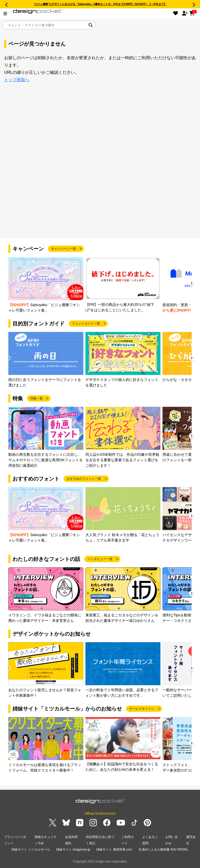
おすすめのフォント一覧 (84, 479)
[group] (46, 285)
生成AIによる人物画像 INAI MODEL (164, 849)
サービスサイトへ (142, 709)
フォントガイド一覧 (86, 324)
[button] (192, 284)
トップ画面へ (17, 80)
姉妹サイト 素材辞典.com (114, 849)
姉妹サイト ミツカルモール (31, 849)
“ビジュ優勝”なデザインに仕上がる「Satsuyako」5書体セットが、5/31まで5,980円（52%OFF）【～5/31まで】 (100, 4)
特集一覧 (36, 398)
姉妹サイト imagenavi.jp (73, 849)
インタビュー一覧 (100, 559)
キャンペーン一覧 (64, 249)
